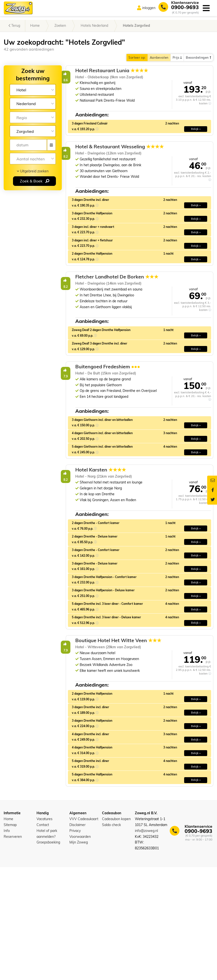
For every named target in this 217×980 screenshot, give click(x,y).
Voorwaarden (80, 950)
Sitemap (10, 938)
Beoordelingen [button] (198, 57)
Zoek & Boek (35, 181)
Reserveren (13, 950)
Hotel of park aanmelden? (47, 947)
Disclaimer (77, 938)
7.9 (116, 429)
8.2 (116, 162)
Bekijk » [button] (196, 141)
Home (35, 26)
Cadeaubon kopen (116, 932)
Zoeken (60, 26)
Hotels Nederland (94, 26)
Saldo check (111, 938)
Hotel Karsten (154, 553)
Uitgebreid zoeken (33, 171)
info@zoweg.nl (146, 944)
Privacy (75, 944)
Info (7, 944)
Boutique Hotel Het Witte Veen (164, 739)
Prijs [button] (177, 57)
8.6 (116, 74)
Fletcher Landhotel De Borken (163, 316)
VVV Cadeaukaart (84, 932)
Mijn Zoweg (79, 955)
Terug (14, 26)
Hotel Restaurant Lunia (165, 70)
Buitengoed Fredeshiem (161, 426)
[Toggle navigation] (206, 8)
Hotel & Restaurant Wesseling (163, 162)
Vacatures (45, 932)
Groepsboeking (48, 955)
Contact (43, 938)
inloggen (149, 8)
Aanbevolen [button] (159, 57)
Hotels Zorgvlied (136, 26)
